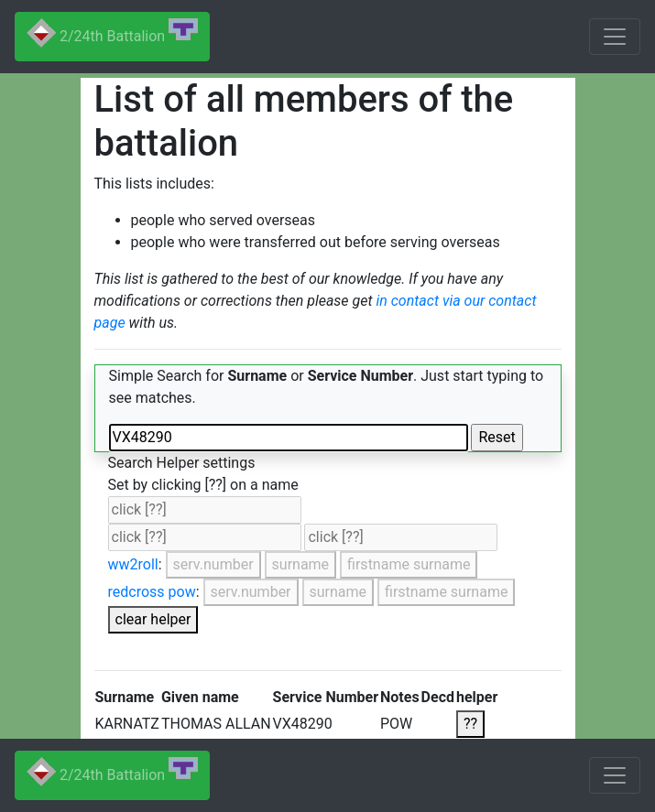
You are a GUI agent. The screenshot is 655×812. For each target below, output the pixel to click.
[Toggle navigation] (615, 37)
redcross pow (152, 592)
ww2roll (133, 564)
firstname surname (409, 564)
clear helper (153, 619)
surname (301, 564)
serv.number (213, 564)
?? (470, 724)
